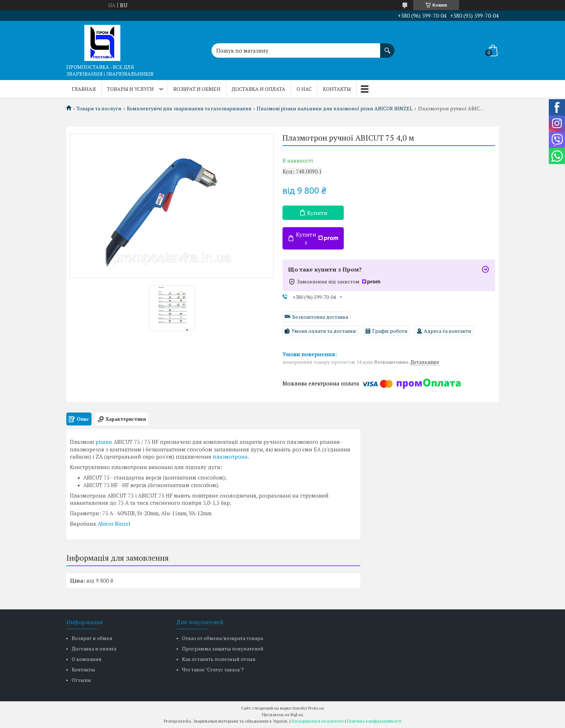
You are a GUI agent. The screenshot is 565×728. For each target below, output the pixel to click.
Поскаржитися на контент (318, 721)
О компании (87, 659)
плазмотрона (230, 456)
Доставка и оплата (259, 89)
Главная (84, 89)
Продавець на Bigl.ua (282, 714)
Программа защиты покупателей (223, 648)
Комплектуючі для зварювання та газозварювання (189, 109)
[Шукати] (387, 47)
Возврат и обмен (197, 89)
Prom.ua (316, 708)
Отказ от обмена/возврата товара (223, 638)
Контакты (337, 89)
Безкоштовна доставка (320, 317)
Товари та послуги (99, 109)
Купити (317, 213)
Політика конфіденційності (374, 721)
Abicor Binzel (114, 524)
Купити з (317, 238)
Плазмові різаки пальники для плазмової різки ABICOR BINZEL (335, 109)
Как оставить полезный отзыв (219, 659)
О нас (304, 89)
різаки (104, 442)
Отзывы (81, 680)
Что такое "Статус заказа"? (213, 669)
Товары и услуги (130, 89)
